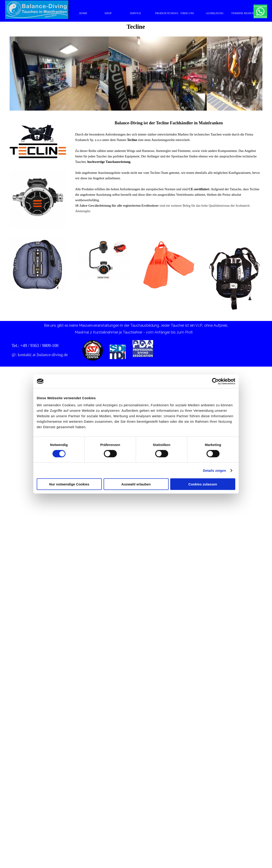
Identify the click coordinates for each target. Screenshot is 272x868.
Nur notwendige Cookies (69, 484)
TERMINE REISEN (242, 13)
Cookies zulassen (203, 484)
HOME (83, 13)
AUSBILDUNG (215, 13)
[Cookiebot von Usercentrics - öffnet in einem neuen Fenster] (215, 381)
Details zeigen (214, 470)
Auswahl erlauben (136, 484)
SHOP (108, 13)
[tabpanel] (169, 169)
